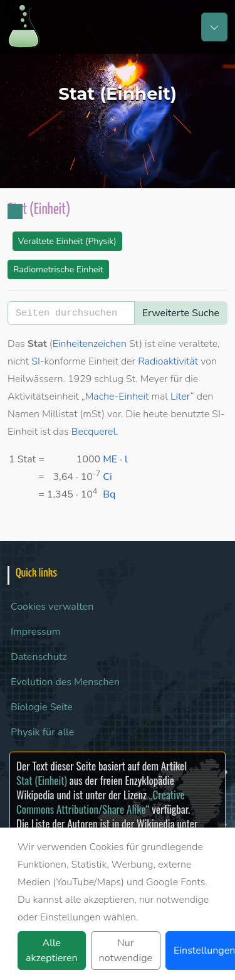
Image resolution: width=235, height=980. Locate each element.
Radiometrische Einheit (58, 269)
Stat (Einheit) (42, 780)
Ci (107, 477)
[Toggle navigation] (214, 27)
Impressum (35, 632)
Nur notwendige (126, 951)
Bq (109, 494)
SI (36, 361)
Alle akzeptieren (52, 951)
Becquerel (94, 432)
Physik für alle (42, 732)
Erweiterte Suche (181, 313)
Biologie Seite (42, 707)
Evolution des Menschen (65, 682)
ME (110, 459)
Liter (180, 397)
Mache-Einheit (117, 397)
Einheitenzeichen (90, 344)
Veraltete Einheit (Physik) (67, 241)
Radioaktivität (168, 361)
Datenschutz (39, 657)
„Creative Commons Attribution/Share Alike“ (101, 802)
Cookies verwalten (52, 607)
